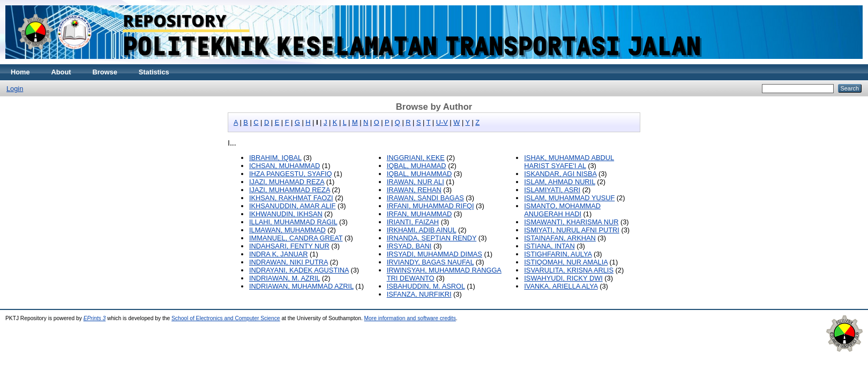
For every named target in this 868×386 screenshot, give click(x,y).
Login (15, 89)
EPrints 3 (95, 318)
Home (20, 72)
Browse (105, 72)
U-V (442, 122)
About (61, 72)
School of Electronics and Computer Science (226, 318)
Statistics (154, 72)
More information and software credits (410, 318)
